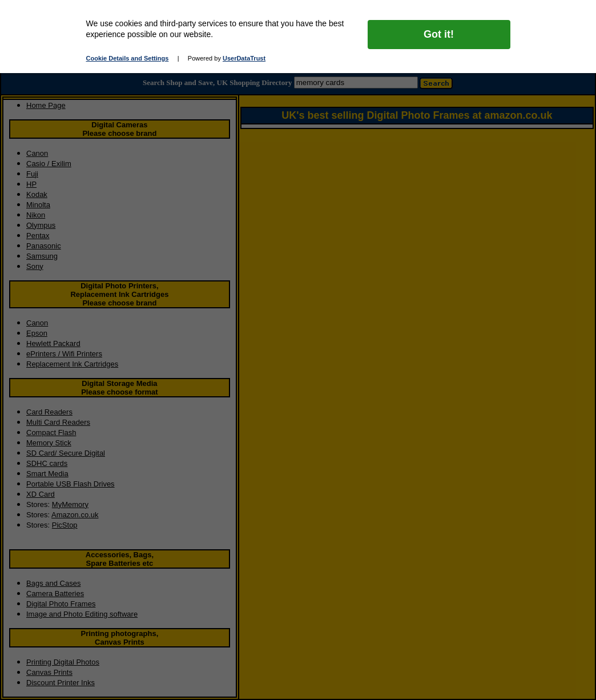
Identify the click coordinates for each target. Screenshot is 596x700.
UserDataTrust (244, 58)
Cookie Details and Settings (128, 58)
